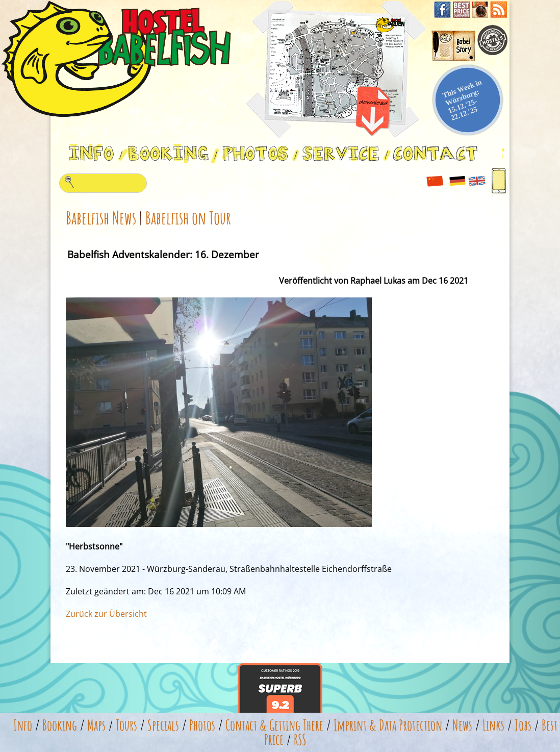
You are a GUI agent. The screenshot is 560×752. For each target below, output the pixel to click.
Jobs (523, 725)
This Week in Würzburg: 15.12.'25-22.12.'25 (462, 100)
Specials (163, 725)
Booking (60, 725)
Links (493, 725)
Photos (202, 725)
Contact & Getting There (274, 725)
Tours (126, 725)
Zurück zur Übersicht (106, 614)
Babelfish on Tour (188, 218)
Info (23, 725)
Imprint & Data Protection (388, 725)
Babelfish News (101, 218)
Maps (96, 725)
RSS (300, 740)
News (462, 725)
